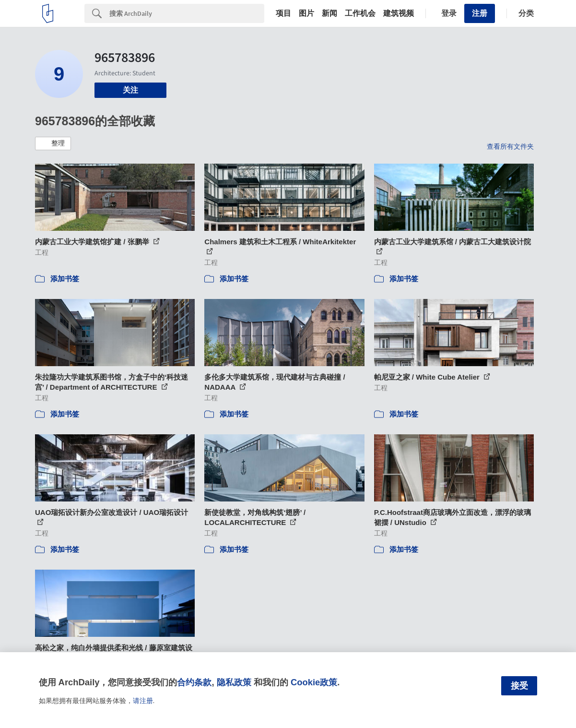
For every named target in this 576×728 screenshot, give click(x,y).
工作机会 (360, 13)
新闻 (329, 13)
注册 (480, 13)
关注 (130, 90)
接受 (519, 686)
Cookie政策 (314, 682)
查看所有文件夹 (510, 146)
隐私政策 (234, 682)
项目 (283, 13)
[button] (53, 143)
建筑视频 (399, 13)
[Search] (187, 13)
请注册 (143, 701)
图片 (306, 13)
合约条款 (194, 682)
